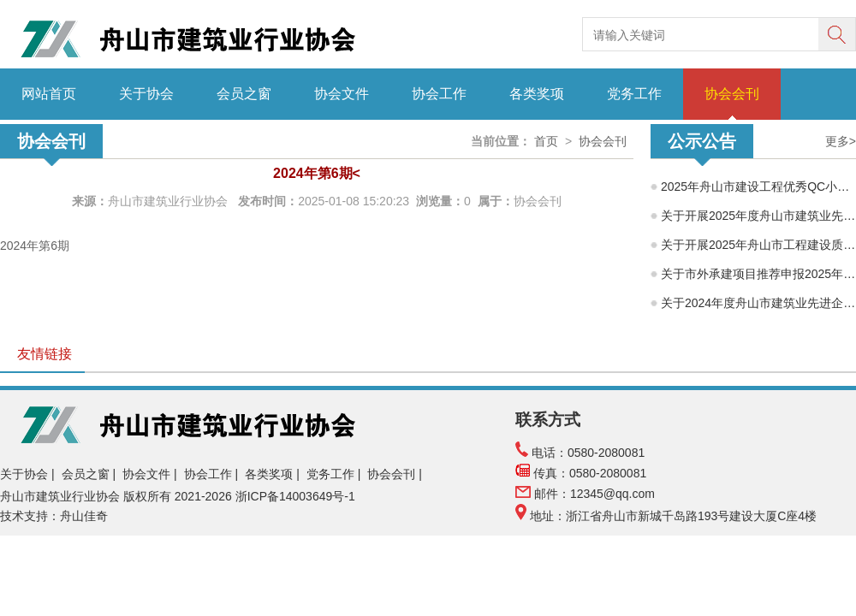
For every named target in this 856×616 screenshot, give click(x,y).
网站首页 (49, 94)
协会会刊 (732, 94)
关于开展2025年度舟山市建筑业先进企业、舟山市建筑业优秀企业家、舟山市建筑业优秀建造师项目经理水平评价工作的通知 (758, 216)
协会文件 (342, 94)
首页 (546, 141)
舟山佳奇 (84, 516)
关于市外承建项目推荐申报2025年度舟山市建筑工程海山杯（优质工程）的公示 (758, 274)
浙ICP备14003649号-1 (297, 496)
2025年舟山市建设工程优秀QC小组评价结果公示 (758, 187)
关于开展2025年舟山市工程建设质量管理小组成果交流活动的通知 (758, 245)
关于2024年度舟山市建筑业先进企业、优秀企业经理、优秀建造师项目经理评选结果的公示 (758, 303)
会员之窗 (244, 94)
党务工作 (634, 94)
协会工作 (439, 94)
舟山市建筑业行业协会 (169, 201)
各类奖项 (537, 94)
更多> (841, 141)
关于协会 (146, 94)
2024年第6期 (35, 246)
